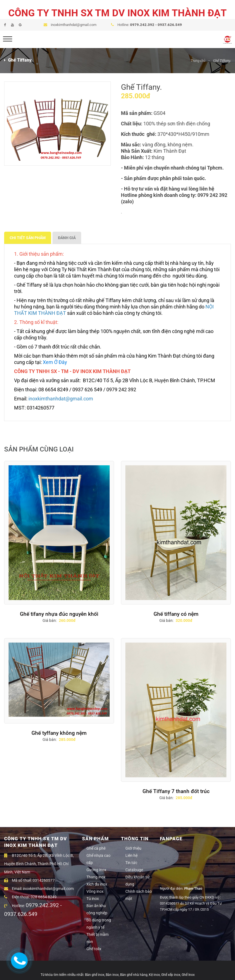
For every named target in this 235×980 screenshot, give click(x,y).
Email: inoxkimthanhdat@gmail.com (39, 889)
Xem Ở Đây (55, 362)
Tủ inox (93, 899)
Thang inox (96, 877)
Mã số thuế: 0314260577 (29, 880)
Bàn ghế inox (95, 975)
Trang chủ (198, 61)
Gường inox (96, 870)
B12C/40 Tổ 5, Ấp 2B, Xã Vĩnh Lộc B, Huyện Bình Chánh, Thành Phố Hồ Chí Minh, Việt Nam (39, 864)
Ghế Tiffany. (222, 61)
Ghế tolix (94, 949)
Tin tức (131, 863)
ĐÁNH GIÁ (67, 238)
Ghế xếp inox (171, 975)
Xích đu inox (97, 884)
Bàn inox (112, 975)
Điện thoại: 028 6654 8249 (30, 897)
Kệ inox (154, 975)
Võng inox (95, 891)
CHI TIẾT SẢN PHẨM (28, 238)
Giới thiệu (133, 848)
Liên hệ (131, 855)
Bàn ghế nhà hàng (134, 975)
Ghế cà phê (96, 848)
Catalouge (134, 870)
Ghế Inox (188, 975)
